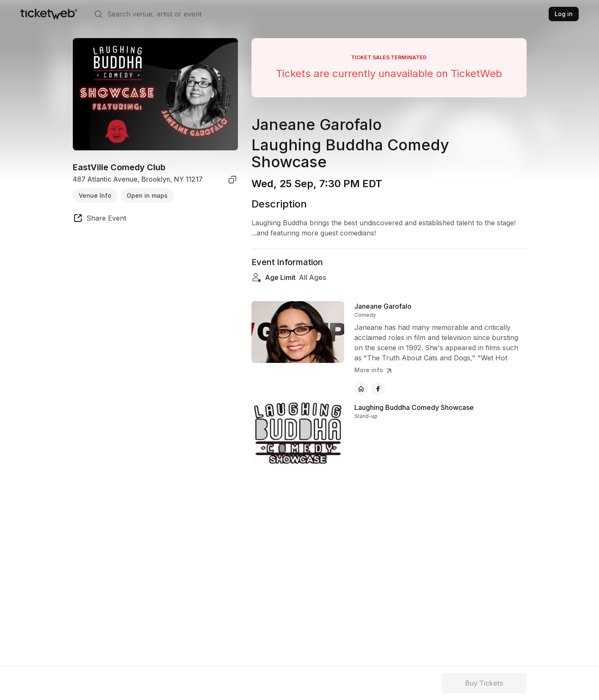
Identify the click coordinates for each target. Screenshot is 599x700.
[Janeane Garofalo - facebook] (378, 389)
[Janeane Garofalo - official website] (361, 389)
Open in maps (147, 195)
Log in (564, 14)
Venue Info (95, 195)
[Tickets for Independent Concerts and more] (49, 14)
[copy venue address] (232, 180)
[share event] (99, 219)
